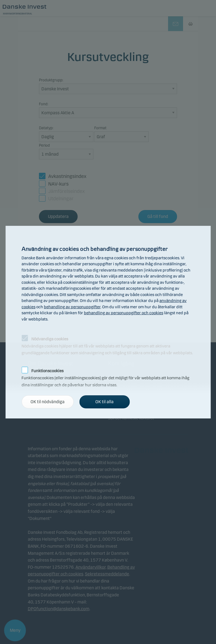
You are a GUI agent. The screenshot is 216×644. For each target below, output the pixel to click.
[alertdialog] (108, 322)
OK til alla (104, 402)
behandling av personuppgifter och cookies (124, 313)
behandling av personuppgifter (72, 307)
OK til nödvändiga (48, 402)
